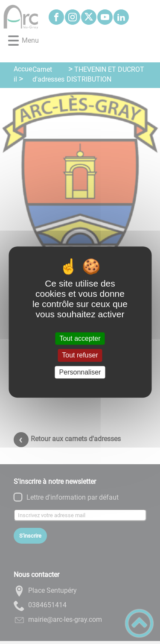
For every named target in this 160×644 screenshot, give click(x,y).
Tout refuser (80, 356)
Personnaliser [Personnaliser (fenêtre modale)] (80, 372)
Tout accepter (80, 338)
